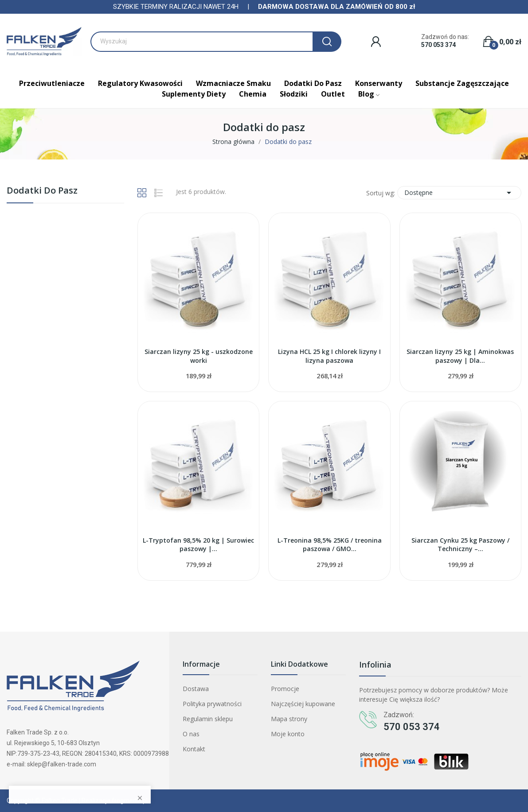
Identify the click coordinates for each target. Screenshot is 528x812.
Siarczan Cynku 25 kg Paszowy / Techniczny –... (460, 545)
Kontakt (194, 749)
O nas (191, 734)
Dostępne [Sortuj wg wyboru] (459, 193)
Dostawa (196, 689)
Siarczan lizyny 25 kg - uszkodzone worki (199, 356)
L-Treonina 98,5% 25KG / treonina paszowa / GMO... (330, 545)
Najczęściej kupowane (303, 704)
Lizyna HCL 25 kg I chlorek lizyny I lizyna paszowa (329, 356)
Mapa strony (289, 719)
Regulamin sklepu (208, 719)
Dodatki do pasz (42, 191)
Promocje (285, 689)
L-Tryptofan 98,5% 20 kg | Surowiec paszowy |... (198, 545)
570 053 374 (438, 45)
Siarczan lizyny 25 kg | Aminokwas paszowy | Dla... (460, 356)
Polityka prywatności (212, 704)
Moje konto (288, 734)
